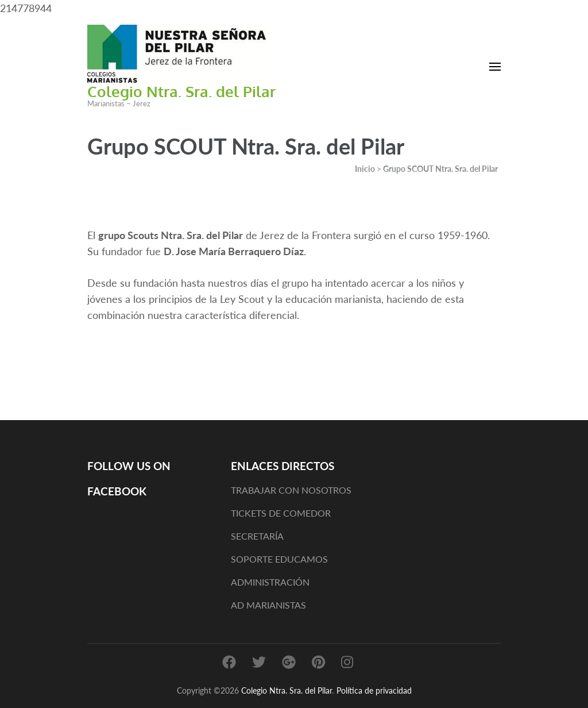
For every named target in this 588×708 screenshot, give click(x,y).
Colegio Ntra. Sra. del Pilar (181, 91)
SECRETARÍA (257, 536)
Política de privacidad (374, 690)
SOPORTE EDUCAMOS (279, 559)
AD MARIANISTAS (268, 605)
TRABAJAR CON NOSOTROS (291, 490)
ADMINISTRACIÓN (270, 582)
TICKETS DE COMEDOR (281, 513)
